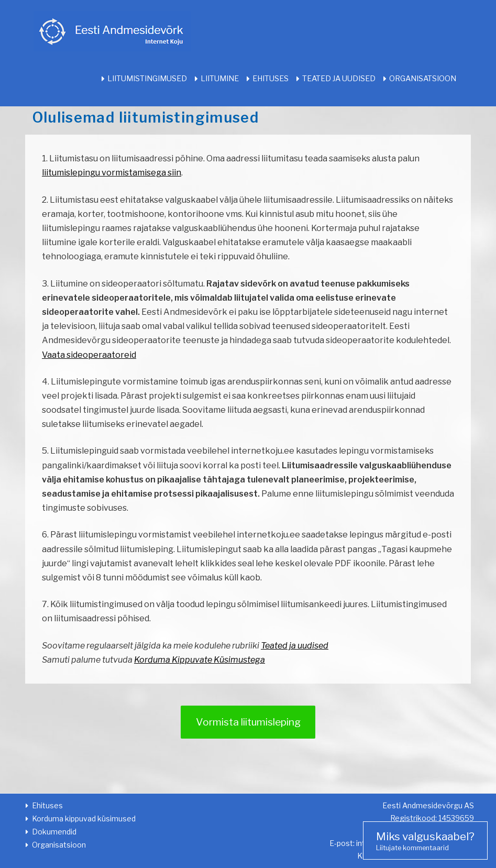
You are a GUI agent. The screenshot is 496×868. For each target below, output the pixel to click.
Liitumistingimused (147, 79)
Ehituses (271, 79)
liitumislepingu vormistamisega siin (112, 173)
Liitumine (220, 79)
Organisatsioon (423, 79)
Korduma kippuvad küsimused (84, 818)
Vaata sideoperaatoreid (89, 355)
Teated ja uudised (339, 79)
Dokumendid (54, 832)
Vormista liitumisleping (248, 722)
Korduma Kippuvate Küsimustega (200, 660)
